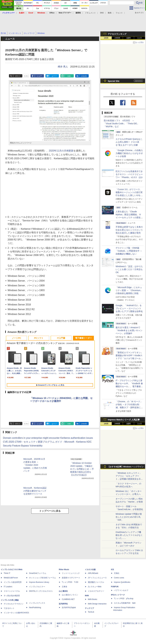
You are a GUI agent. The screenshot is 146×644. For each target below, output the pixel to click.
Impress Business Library (39, 582)
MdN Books (93, 599)
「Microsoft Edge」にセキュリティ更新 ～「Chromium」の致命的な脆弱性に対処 (129, 290)
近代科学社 (63, 604)
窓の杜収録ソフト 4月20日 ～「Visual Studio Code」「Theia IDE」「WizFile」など (121, 123)
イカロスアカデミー (96, 591)
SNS (102, 13)
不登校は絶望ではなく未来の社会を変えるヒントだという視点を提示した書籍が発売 (129, 230)
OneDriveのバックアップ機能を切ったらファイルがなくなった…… (129, 535)
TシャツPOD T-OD (70, 582)
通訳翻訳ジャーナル (96, 582)
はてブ (54, 76)
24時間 (117, 38)
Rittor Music (64, 570)
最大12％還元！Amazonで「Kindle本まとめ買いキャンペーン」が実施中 (129, 330)
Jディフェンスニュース (97, 578)
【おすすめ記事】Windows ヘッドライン (126, 467)
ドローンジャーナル (12, 591)
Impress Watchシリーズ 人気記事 (124, 420)
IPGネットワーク (118, 595)
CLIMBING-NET (68, 599)
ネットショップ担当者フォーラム (42, 578)
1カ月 (140, 38)
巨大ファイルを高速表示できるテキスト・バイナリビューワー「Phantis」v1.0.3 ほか (129, 174)
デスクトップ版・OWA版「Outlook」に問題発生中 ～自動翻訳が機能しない (129, 251)
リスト (26, 76)
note (69, 76)
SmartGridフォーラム (38, 573)
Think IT (7, 573)
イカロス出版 (90, 570)
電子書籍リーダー (83, 338)
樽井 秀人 (63, 67)
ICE (112, 570)
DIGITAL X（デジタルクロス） (41, 591)
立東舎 (65, 587)
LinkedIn (84, 76)
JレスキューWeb (95, 587)
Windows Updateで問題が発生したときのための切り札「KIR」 (129, 517)
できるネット (9, 608)
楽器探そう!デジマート (71, 578)
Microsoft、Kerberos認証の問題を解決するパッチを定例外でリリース (35, 491)
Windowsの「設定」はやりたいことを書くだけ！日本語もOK (129, 269)
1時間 (106, 38)
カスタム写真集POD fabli (125, 603)
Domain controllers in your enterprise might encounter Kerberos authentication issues (48, 438)
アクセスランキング (117, 34)
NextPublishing (35, 608)
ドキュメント (90, 13)
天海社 (117, 573)
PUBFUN (115, 587)
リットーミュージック (71, 573)
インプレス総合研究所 (13, 582)
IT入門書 (61, 338)
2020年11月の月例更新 (61, 151)
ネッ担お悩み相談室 (12, 596)
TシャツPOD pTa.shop (124, 599)
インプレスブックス (37, 603)
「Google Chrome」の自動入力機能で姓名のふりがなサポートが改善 (129, 153)
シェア (39, 76)
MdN (87, 596)
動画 (110, 13)
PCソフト (39, 338)
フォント (119, 13)
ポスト (18, 76)
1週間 (128, 38)
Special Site (114, 81)
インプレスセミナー (37, 587)
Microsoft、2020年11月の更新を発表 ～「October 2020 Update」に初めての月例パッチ (35, 465)
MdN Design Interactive (97, 604)
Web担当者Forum (11, 578)
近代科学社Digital (69, 608)
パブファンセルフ (121, 590)
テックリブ (89, 608)
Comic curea (119, 578)
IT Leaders (8, 587)
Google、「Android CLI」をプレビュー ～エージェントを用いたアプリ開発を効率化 (129, 308)
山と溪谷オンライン (70, 595)
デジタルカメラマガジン (14, 604)
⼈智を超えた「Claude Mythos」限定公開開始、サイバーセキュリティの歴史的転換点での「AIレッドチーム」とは (129, 217)
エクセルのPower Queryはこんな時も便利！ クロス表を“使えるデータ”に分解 (129, 142)
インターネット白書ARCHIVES (16, 613)
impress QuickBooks (122, 582)
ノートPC (16, 338)
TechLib (91, 612)
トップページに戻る (50, 511)
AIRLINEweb (93, 573)
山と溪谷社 (63, 591)
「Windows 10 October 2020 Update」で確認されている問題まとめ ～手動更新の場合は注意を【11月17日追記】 (82, 469)
